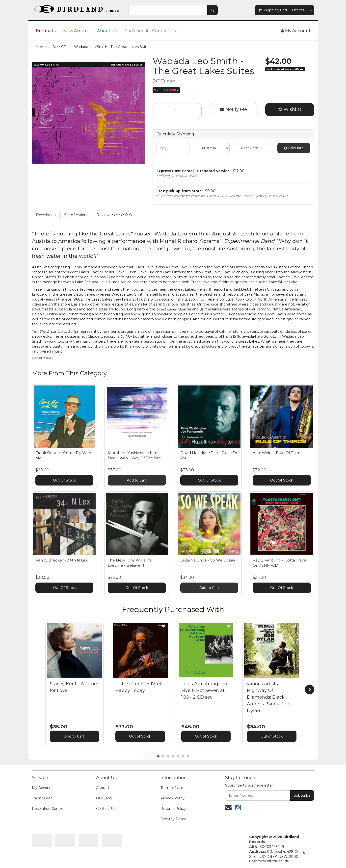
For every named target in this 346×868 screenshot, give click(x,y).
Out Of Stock (64, 480)
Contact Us (106, 809)
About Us (107, 31)
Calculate (294, 148)
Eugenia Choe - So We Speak (208, 560)
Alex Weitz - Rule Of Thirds (277, 453)
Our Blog (104, 798)
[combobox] (168, 10)
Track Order (42, 798)
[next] (310, 689)
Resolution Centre (48, 809)
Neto (285, 861)
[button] (97, 626)
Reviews (114, 215)
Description (46, 215)
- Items (281, 10)
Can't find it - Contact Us (150, 31)
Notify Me (233, 109)
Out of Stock (140, 736)
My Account (42, 788)
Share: (166, 90)
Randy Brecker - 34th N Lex (62, 560)
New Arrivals (76, 31)
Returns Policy (173, 809)
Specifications (76, 215)
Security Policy (173, 819)
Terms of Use (172, 788)
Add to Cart (137, 480)
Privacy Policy (173, 798)
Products (46, 31)
